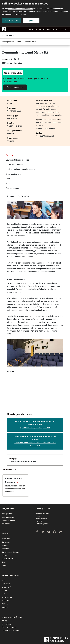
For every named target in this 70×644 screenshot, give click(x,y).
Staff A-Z (5, 604)
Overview (10, 155)
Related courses (13, 188)
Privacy (4, 621)
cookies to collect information (21, 9)
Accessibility (6, 624)
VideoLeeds (6, 601)
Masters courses (32, 42)
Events (4, 565)
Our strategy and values (10, 552)
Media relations (7, 597)
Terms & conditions (9, 627)
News (4, 562)
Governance (6, 549)
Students (33, 29)
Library (4, 591)
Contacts (5, 607)
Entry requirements (14, 174)
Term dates (6, 584)
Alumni (59, 29)
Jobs (3, 581)
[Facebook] (37, 532)
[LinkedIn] (43, 532)
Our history (6, 542)
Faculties (50, 29)
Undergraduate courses (11, 42)
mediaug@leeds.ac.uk (45, 136)
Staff (41, 29)
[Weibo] (60, 532)
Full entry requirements (45, 128)
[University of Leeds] (56, 640)
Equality (5, 555)
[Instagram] (55, 532)
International (6, 524)
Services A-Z (6, 587)
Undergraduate (7, 514)
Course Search (8, 35)
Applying (9, 183)
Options (31, 20)
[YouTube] (49, 532)
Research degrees (8, 520)
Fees (8, 179)
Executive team (7, 559)
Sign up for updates (15, 87)
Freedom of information (10, 631)
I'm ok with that (11, 20)
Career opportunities (14, 165)
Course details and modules (17, 160)
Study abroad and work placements (20, 169)
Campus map (7, 539)
